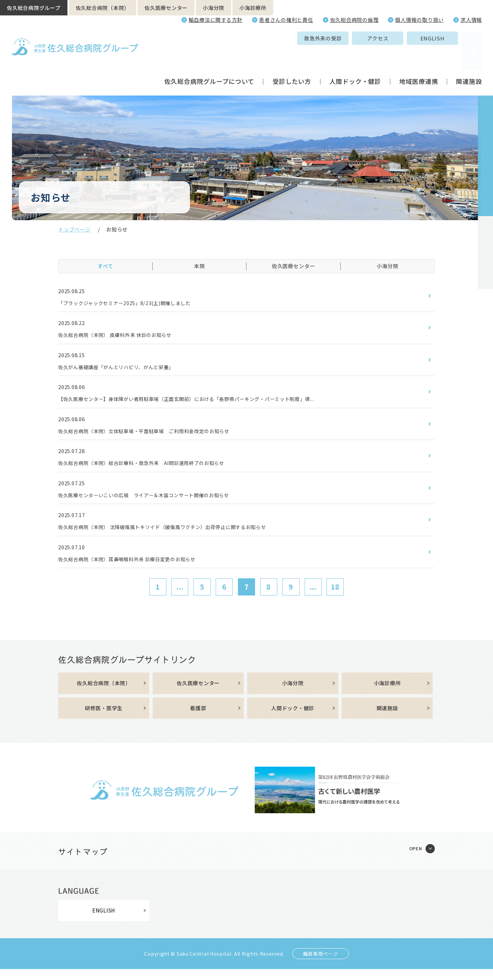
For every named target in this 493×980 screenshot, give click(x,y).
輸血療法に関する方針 (216, 20)
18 (335, 596)
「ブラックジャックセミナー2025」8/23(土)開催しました (134, 303)
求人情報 (471, 20)
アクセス (326, 38)
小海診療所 (253, 8)
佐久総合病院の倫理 (354, 20)
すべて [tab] (105, 266)
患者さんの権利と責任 (286, 20)
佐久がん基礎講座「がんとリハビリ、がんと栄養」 (124, 369)
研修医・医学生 (104, 719)
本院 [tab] (200, 266)
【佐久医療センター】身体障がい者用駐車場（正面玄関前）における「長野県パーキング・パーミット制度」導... (204, 402)
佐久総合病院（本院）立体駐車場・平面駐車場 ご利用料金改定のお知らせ (156, 436)
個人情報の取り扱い (419, 20)
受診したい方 (292, 56)
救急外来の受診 (271, 38)
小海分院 (213, 8)
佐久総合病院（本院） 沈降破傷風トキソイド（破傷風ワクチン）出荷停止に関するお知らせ (177, 535)
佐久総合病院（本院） (103, 8)
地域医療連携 (419, 56)
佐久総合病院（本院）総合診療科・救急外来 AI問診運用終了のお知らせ (153, 468)
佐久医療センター (166, 8)
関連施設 (469, 56)
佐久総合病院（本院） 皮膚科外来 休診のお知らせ (123, 336)
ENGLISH (381, 38)
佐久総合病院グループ (34, 8)
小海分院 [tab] (388, 266)
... (180, 596)
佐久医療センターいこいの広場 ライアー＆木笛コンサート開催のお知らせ (156, 502)
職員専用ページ (321, 965)
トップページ (74, 229)
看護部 (198, 719)
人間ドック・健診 (355, 56)
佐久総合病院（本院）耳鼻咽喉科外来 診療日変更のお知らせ (137, 568)
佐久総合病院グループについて (209, 56)
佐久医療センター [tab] (294, 266)
